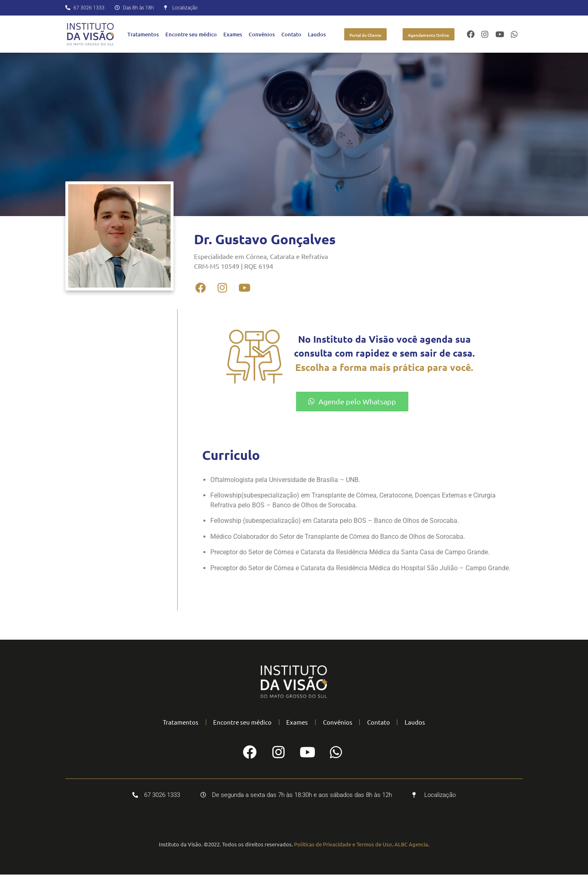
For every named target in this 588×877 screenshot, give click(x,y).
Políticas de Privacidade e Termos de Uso (343, 847)
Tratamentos (143, 34)
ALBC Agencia (411, 847)
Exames (233, 34)
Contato (291, 34)
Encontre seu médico (191, 34)
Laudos (317, 34)
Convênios (262, 34)
